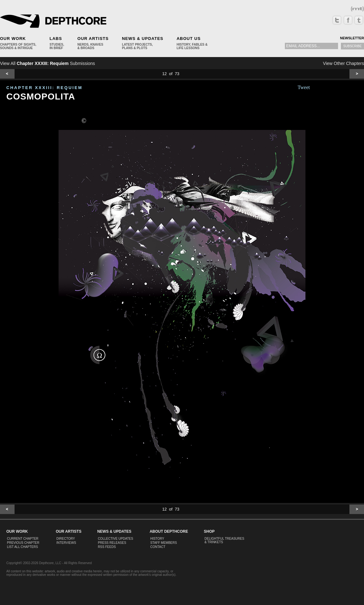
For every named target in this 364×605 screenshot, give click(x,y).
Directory (66, 539)
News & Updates (143, 39)
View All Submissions (47, 63)
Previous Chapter (23, 543)
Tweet (304, 87)
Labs (56, 39)
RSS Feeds (107, 547)
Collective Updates (116, 539)
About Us (189, 39)
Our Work (13, 39)
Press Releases (112, 543)
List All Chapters (22, 547)
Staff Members (164, 543)
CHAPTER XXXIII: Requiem (44, 88)
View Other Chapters (343, 63)
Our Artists (93, 39)
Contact (158, 547)
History (157, 539)
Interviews (66, 543)
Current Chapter (23, 539)
